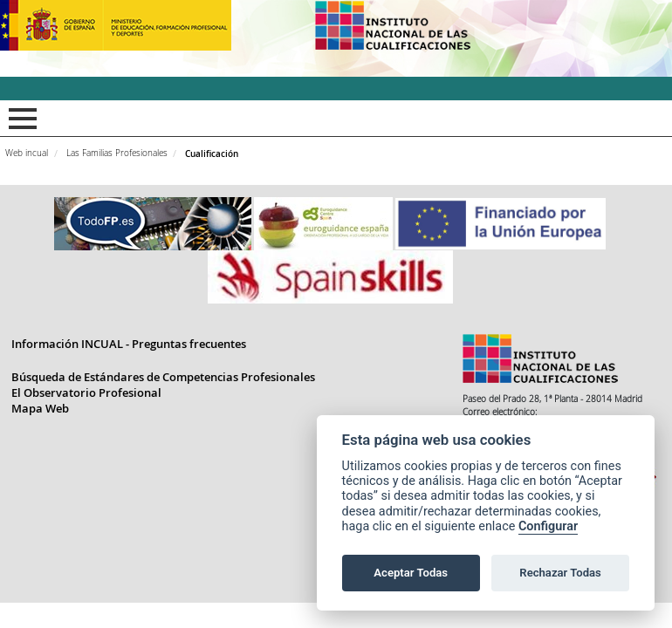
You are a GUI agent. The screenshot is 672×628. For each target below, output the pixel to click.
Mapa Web (40, 408)
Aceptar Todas (411, 573)
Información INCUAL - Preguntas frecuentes (129, 344)
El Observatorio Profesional (86, 392)
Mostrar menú (20, 119)
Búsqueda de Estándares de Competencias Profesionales (163, 377)
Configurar (548, 526)
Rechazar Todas (560, 573)
